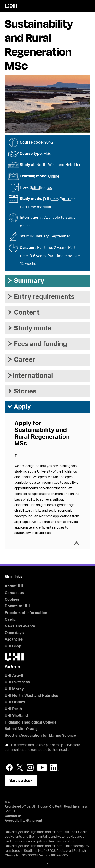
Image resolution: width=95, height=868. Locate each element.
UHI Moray (14, 689)
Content (23, 312)
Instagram (30, 767)
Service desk (21, 781)
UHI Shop (13, 646)
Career (21, 360)
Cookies (12, 599)
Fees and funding (37, 344)
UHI (8, 745)
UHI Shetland (16, 716)
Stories (22, 391)
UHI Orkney (15, 702)
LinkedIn (54, 767)
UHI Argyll (14, 676)
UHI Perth (13, 709)
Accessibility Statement (23, 821)
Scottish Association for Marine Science (40, 736)
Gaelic (10, 619)
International (30, 376)
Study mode (29, 328)
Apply (19, 407)
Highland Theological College (31, 722)
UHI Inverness (17, 682)
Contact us (14, 593)
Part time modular (36, 207)
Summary (26, 281)
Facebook (9, 767)
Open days (14, 633)
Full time (50, 199)
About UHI (14, 586)
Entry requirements (41, 297)
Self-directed (41, 188)
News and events (20, 626)
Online (54, 176)
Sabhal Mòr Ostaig (21, 729)
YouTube (42, 767)
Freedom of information (26, 613)
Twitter (20, 767)
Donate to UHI (17, 606)
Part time (68, 199)
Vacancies (14, 639)
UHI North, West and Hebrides (32, 696)
